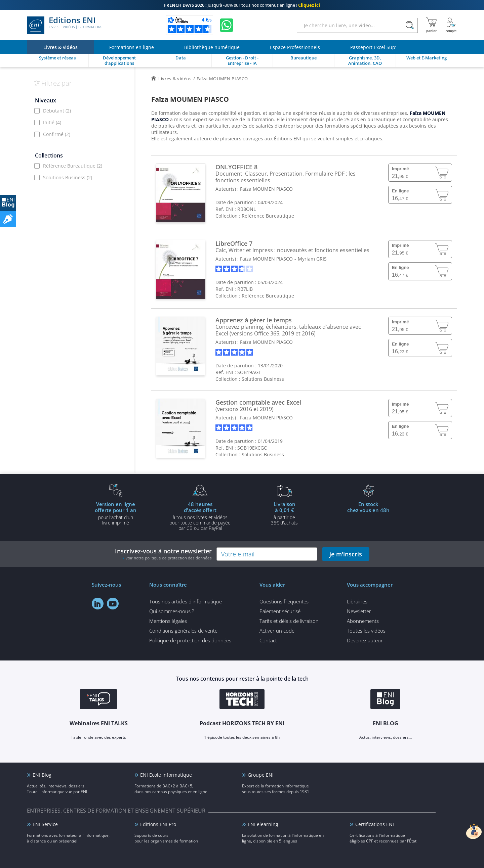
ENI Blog (42, 775)
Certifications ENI (375, 824)
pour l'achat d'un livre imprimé (116, 513)
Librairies (357, 601)
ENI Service (45, 824)
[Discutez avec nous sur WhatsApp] (227, 25)
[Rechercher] (410, 25)
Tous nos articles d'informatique (186, 601)
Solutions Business (68, 177)
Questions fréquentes (284, 601)
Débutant (57, 111)
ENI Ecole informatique (166, 775)
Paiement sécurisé (280, 611)
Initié (52, 122)
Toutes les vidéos (366, 631)
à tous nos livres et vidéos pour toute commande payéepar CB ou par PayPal (200, 516)
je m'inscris (346, 554)
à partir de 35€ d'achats (284, 513)
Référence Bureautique (73, 166)
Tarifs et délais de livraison (289, 621)
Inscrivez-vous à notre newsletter (163, 554)
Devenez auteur (365, 640)
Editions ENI (65, 25)
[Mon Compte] (451, 25)
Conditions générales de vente (183, 631)
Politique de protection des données (190, 640)
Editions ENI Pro (158, 824)
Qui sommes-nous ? (172, 611)
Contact (268, 640)
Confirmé (57, 134)
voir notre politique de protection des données (169, 558)
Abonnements (363, 621)
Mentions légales (168, 621)
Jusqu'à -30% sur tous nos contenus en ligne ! (242, 5)
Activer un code (277, 631)
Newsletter (359, 611)
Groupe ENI (261, 775)
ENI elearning (263, 824)
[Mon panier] (431, 25)
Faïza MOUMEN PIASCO (266, 189)
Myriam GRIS (312, 259)
